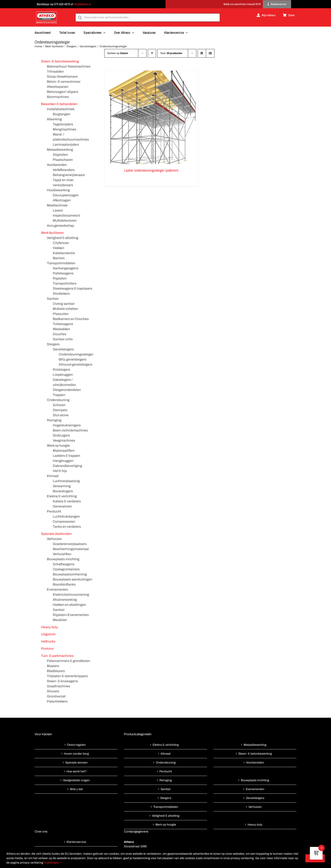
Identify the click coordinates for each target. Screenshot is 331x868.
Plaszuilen (61, 314)
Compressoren (64, 521)
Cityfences (61, 243)
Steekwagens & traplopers (73, 288)
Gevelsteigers (63, 349)
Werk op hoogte (58, 446)
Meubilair (60, 620)
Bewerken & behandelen (59, 104)
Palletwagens (63, 273)
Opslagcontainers (66, 569)
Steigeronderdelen (67, 390)
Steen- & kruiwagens (62, 681)
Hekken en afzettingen (69, 605)
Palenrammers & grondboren (69, 661)
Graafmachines (58, 686)
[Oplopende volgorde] (152, 53)
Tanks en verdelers (67, 527)
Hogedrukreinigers (67, 425)
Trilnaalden (55, 71)
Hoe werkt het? (76, 771)
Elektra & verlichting (62, 496)
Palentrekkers (57, 701)
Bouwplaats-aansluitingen (73, 579)
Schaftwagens (64, 564)
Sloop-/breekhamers (62, 77)
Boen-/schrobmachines (70, 430)
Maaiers (53, 666)
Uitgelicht (48, 634)
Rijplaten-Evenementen (71, 615)
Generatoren (62, 506)
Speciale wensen (76, 763)
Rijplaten (60, 278)
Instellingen (53, 863)
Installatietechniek (61, 109)
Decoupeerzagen (66, 195)
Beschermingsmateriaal (71, 549)
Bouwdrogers (63, 491)
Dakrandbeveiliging (67, 466)
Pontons (47, 649)
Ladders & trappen (66, 456)
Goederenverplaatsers (70, 544)
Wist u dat (76, 789)
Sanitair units (63, 339)
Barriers (59, 258)
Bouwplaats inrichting (63, 559)
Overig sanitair (64, 304)
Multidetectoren (65, 220)
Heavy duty (49, 627)
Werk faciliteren (52, 233)
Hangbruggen (63, 461)
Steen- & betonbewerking (60, 61)
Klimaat (53, 476)
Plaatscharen (63, 160)
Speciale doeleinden (56, 534)
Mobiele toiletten (65, 309)
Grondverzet (56, 696)
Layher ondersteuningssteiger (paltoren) (151, 170)
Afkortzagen (62, 200)
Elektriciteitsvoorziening (71, 595)
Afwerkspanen (58, 87)
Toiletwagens (63, 324)
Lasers (58, 210)
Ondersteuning (58, 400)
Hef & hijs (60, 471)
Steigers (53, 344)
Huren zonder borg (76, 754)
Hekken (58, 248)
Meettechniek (57, 205)
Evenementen (58, 589)
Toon (171, 53)
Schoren (59, 405)
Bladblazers (56, 671)
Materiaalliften (64, 451)
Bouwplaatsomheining (70, 574)
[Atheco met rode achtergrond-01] (46, 12)
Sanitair (53, 299)
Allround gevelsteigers (75, 364)
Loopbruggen (63, 375)
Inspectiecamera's (66, 215)
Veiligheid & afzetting (63, 238)
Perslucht (54, 511)
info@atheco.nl (82, 4)
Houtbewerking (58, 190)
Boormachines (58, 97)
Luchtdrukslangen (66, 516)
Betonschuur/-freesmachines (69, 66)
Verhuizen (54, 539)
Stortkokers (61, 294)
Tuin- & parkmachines (57, 656)
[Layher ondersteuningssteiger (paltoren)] (151, 117)
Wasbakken (61, 329)
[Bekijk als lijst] (210, 53)
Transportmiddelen (61, 263)
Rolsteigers (61, 370)
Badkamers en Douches (71, 319)
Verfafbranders (64, 170)
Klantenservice (76, 842)
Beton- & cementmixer (64, 82)
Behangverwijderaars (69, 175)
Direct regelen (76, 745)
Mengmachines (64, 129)
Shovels (53, 691)
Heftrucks (48, 641)
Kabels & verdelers (67, 501)
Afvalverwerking (65, 600)
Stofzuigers (61, 435)
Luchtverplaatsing (66, 481)
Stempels (60, 410)
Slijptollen (60, 155)
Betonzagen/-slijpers (62, 92)
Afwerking (54, 119)
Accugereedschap (60, 226)
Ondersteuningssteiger (76, 354)
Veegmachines (64, 440)
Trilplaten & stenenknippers (67, 676)
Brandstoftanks (64, 584)
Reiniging (54, 420)
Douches (60, 334)
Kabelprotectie (64, 253)
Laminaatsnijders (66, 144)
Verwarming (62, 486)
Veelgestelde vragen (76, 780)
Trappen (59, 395)
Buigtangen (62, 114)
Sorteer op (118, 53)
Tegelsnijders (63, 124)
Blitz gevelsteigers (73, 359)
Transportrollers (65, 283)
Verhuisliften (62, 554)
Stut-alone (61, 415)
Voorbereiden (57, 165)
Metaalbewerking (60, 150)
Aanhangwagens (66, 268)
